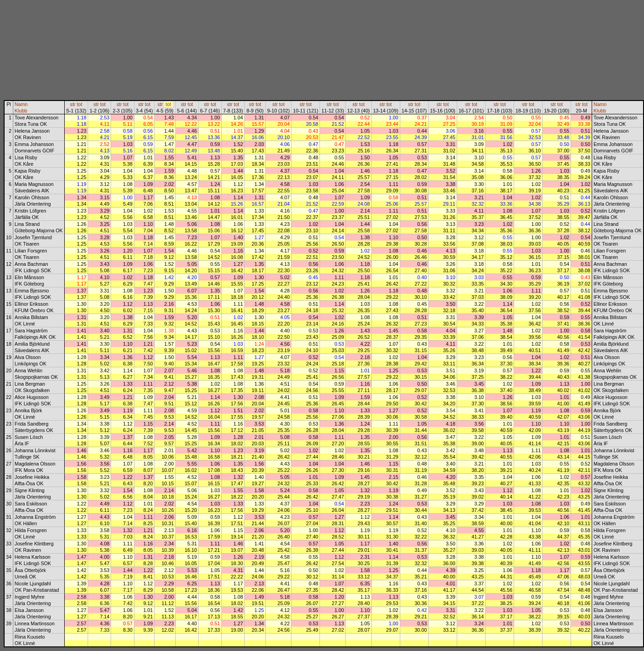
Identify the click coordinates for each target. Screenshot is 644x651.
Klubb (21, 111)
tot (79, 104)
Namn (21, 104)
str (73, 104)
